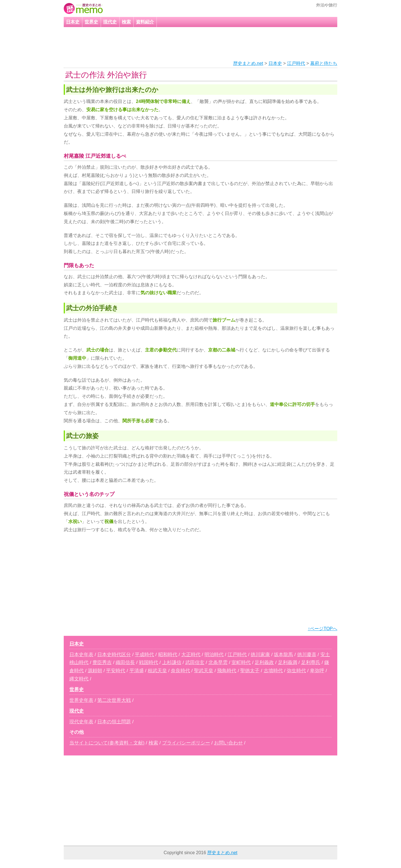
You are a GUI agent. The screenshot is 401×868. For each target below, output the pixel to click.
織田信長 (125, 662)
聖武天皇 (204, 671)
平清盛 (137, 671)
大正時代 (191, 655)
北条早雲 (218, 662)
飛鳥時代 (227, 671)
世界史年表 (81, 700)
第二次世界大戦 (114, 700)
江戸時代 (296, 63)
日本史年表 (81, 655)
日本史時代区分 (114, 655)
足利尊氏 (311, 662)
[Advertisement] (193, 44)
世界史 (91, 22)
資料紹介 (145, 22)
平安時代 (116, 671)
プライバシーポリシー (186, 743)
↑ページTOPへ (322, 629)
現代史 (110, 22)
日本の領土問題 (114, 722)
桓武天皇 (157, 671)
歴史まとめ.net (248, 63)
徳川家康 (260, 655)
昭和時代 (168, 655)
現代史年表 (81, 722)
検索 (126, 22)
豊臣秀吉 (102, 662)
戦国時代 (149, 662)
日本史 (73, 22)
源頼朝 (95, 671)
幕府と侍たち (324, 63)
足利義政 (264, 662)
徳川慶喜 (307, 655)
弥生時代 (296, 671)
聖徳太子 (250, 671)
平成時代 (144, 655)
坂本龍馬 (283, 655)
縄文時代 (79, 679)
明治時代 (214, 655)
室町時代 (241, 662)
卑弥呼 (317, 671)
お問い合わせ (228, 743)
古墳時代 (273, 671)
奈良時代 (180, 671)
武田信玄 (195, 662)
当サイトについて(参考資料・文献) (107, 743)
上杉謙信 (172, 662)
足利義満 (288, 662)
